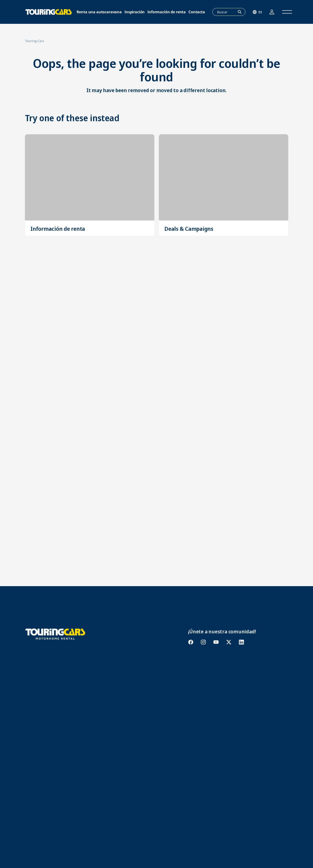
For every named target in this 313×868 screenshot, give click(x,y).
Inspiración (135, 12)
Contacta (197, 12)
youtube (216, 642)
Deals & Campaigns (189, 229)
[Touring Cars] (55, 633)
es (260, 12)
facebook (191, 642)
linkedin (242, 642)
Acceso (272, 12)
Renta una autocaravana (99, 12)
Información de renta (167, 12)
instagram (203, 642)
